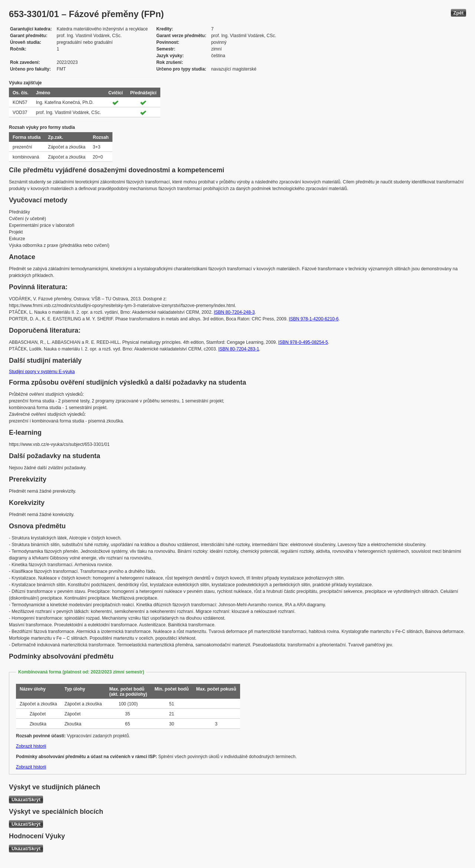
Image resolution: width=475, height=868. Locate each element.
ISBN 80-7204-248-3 (234, 312)
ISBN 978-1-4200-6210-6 (314, 319)
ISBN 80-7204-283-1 (239, 349)
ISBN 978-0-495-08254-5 (303, 342)
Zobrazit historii (31, 746)
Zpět (458, 13)
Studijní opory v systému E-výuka (42, 372)
